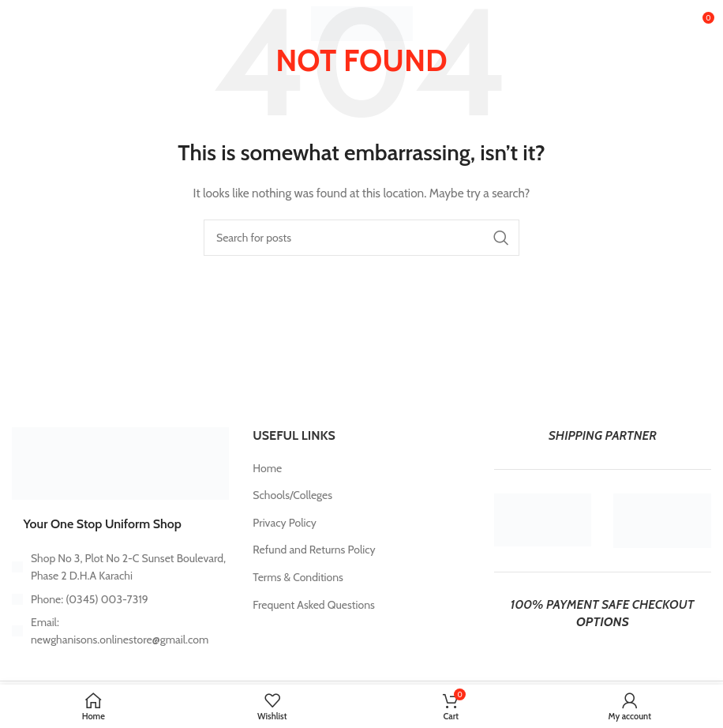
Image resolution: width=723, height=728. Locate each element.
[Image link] (120, 463)
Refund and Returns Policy (314, 550)
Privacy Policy (285, 523)
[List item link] (120, 599)
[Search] (361, 238)
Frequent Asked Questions (313, 605)
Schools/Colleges (292, 495)
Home (267, 468)
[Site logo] (362, 22)
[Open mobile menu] (37, 24)
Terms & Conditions (298, 577)
